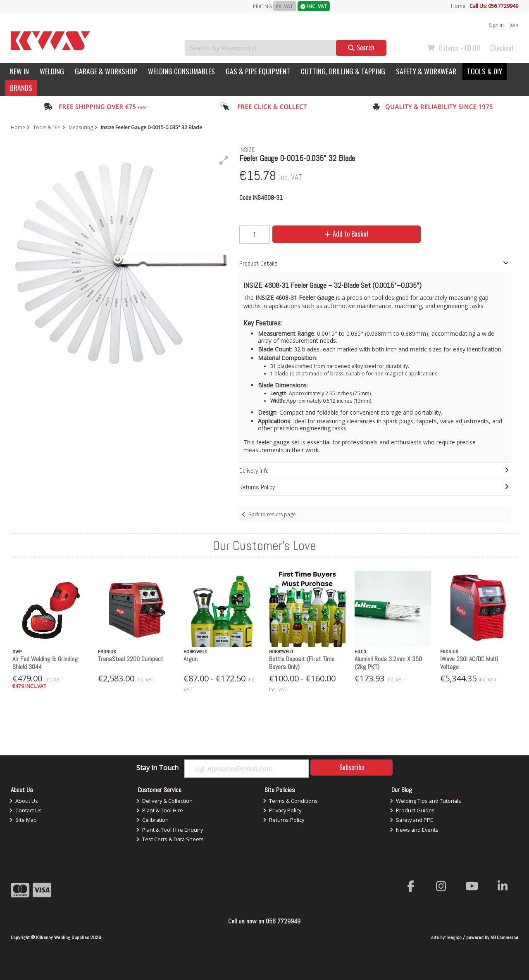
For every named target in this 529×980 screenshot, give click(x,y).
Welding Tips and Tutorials (425, 801)
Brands (21, 88)
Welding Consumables (181, 71)
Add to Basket (347, 234)
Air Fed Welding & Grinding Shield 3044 (45, 663)
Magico (454, 937)
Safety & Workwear (426, 71)
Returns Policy (284, 820)
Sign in (496, 25)
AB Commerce (504, 937)
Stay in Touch (157, 768)
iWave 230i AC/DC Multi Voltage (469, 663)
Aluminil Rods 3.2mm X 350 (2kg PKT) (388, 663)
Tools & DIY (485, 71)
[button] (224, 160)
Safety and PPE (411, 820)
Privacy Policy (282, 810)
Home (458, 6)
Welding (52, 71)
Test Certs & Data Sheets (170, 839)
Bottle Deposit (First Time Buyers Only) (302, 663)
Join (514, 25)
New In (19, 71)
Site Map (23, 820)
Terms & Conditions (290, 801)
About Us (24, 801)
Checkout (502, 48)
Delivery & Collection (164, 801)
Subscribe (352, 767)
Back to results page (272, 514)
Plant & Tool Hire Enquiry (169, 830)
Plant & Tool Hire (160, 810)
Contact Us (25, 810)
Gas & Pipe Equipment (258, 71)
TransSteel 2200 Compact (131, 659)
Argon (191, 659)
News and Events (414, 830)
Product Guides (412, 810)
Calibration (152, 820)
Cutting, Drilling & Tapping (343, 71)
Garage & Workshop (106, 71)
